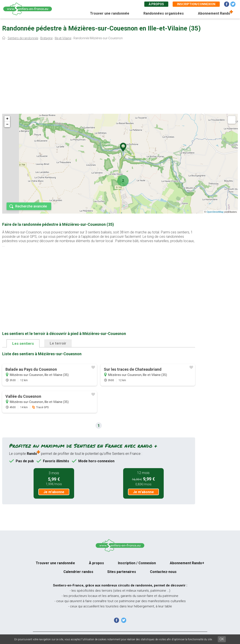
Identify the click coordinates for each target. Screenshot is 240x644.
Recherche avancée (31, 206)
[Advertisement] (120, 78)
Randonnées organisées (164, 13)
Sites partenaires (122, 572)
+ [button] (7, 119)
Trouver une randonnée (110, 13)
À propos (156, 4)
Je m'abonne (54, 492)
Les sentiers (23, 343)
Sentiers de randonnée (23, 38)
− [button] (7, 124)
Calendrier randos (78, 572)
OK (222, 639)
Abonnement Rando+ (187, 563)
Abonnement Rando (214, 13)
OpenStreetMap (215, 212)
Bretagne (46, 38)
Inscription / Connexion (137, 563)
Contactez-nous (163, 572)
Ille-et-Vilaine (63, 38)
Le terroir (58, 343)
